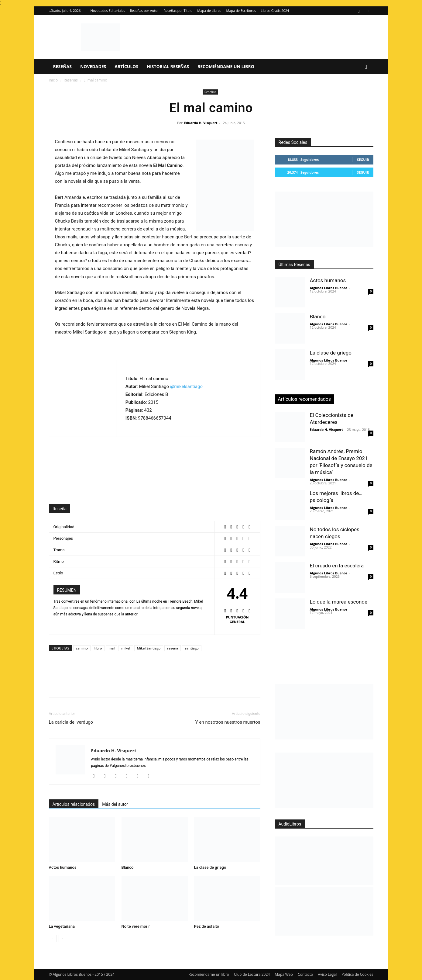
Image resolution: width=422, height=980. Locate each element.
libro (98, 648)
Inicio (53, 80)
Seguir (363, 159)
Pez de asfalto (207, 926)
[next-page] (62, 938)
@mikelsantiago (186, 386)
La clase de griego (210, 867)
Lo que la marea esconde (339, 602)
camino (82, 648)
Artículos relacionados (74, 804)
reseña (173, 648)
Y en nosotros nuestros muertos (228, 722)
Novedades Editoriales (108, 10)
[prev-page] (53, 938)
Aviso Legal (327, 974)
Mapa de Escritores (241, 10)
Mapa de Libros (209, 10)
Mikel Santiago (149, 648)
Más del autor (115, 804)
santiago (192, 648)
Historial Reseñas (168, 66)
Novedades (93, 66)
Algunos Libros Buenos (329, 288)
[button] (366, 67)
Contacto (305, 974)
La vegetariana (62, 926)
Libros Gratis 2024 (275, 10)
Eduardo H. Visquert (201, 123)
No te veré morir (136, 926)
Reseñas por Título (178, 10)
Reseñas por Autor (144, 10)
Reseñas (62, 66)
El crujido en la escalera (337, 566)
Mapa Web (284, 974)
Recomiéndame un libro (226, 66)
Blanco (128, 867)
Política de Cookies (357, 974)
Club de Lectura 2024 (252, 974)
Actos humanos (63, 867)
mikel (126, 648)
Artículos (126, 66)
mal (112, 648)
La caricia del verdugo (71, 722)
